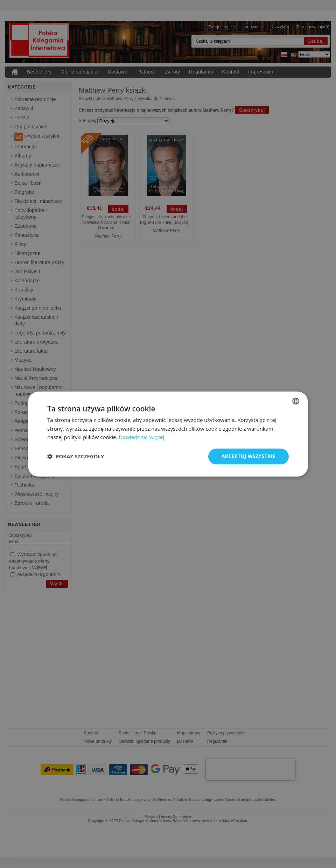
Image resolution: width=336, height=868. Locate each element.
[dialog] (168, 434)
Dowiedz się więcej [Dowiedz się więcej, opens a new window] (141, 437)
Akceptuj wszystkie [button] (248, 456)
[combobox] (296, 401)
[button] (76, 457)
